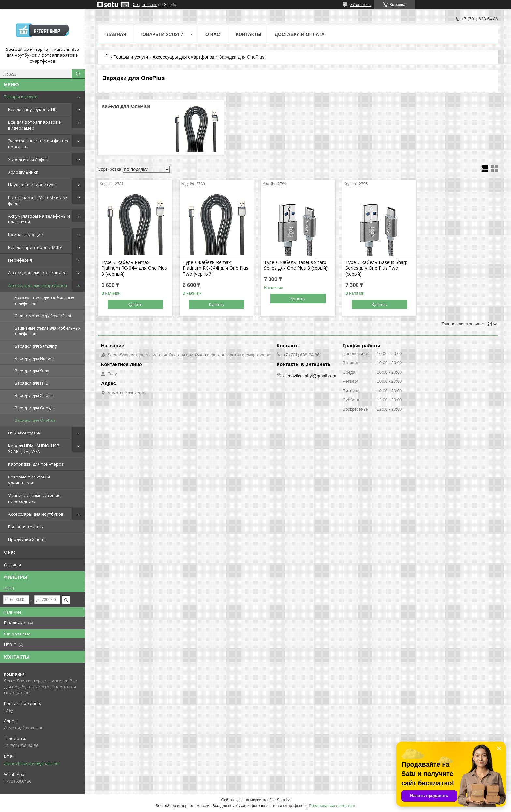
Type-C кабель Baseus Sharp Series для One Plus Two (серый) (377, 268)
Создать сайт (145, 5)
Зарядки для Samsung (36, 346)
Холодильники (23, 172)
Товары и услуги (21, 97)
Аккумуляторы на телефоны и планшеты (39, 219)
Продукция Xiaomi (27, 539)
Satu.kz (283, 800)
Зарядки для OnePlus (35, 420)
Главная (115, 34)
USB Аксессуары (25, 433)
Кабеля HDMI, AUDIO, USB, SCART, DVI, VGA (34, 449)
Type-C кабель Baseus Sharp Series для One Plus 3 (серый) (296, 265)
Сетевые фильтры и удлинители (29, 480)
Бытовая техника (26, 527)
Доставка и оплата (300, 34)
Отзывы (12, 565)
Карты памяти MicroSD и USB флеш (38, 200)
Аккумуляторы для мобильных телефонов (44, 301)
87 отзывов (360, 5)
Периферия (20, 260)
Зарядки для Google (34, 408)
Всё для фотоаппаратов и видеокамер (35, 125)
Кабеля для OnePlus (126, 106)
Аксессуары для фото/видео (37, 273)
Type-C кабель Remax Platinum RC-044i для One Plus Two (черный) (216, 268)
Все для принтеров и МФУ (35, 247)
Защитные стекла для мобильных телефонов (47, 331)
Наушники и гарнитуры (32, 185)
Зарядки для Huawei (34, 358)
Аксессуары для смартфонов (38, 285)
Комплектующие (26, 235)
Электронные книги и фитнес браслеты (39, 144)
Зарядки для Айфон (28, 159)
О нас (10, 552)
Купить (135, 304)
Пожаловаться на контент (332, 806)
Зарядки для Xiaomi (34, 396)
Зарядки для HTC (31, 383)
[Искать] (78, 74)
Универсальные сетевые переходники (34, 498)
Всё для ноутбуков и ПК (32, 109)
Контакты (248, 34)
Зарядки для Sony (32, 371)
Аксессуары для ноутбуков (36, 514)
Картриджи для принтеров (36, 464)
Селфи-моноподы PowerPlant (43, 316)
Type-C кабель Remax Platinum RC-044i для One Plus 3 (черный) (134, 268)
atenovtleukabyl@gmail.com (32, 763)
